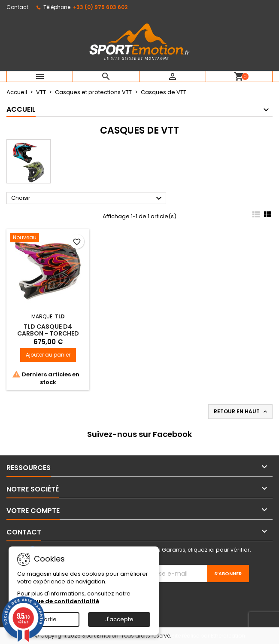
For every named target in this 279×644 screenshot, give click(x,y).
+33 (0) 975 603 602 (100, 7)
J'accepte (119, 619)
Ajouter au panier (48, 355)
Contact (17, 7)
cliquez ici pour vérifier (219, 550)
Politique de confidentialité (58, 601)
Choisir (88, 198)
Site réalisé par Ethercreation (208, 636)
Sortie (49, 619)
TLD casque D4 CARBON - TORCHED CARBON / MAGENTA (48, 333)
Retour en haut (241, 412)
